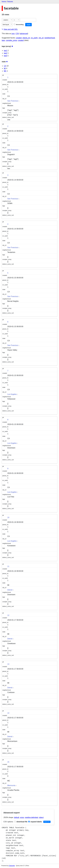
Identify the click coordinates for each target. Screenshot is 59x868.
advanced (24, 34)
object (41, 817)
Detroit (10, 590)
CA (5, 66)
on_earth (34, 38)
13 (8, 664)
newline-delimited (32, 817)
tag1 (6, 51)
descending (19, 25)
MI (5, 68)
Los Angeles (12, 394)
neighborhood (50, 38)
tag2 (6, 53)
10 (8, 517)
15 (8, 762)
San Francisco (13, 101)
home (4, 2)
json (13, 34)
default (17, 817)
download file (21, 822)
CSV (17, 34)
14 (8, 713)
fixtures (10, 2)
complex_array (11, 40)
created (19, 38)
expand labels (35, 822)
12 (8, 615)
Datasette (12, 866)
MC (5, 71)
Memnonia (11, 785)
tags (3, 40)
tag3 (6, 56)
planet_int (26, 38)
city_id (41, 38)
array (22, 817)
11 (8, 566)
